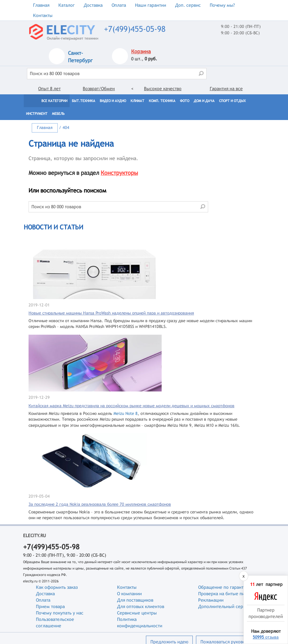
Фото (185, 101)
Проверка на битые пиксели (228, 594)
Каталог (67, 5)
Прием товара (50, 606)
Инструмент (37, 114)
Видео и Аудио (113, 101)
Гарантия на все (226, 89)
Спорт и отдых (232, 101)
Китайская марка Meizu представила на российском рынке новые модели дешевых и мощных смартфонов (131, 406)
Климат (137, 101)
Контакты (43, 15)
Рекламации (211, 600)
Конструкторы (119, 173)
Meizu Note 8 (126, 413)
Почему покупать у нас (60, 613)
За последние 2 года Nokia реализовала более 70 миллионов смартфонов (100, 504)
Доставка (93, 5)
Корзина (141, 52)
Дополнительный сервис (224, 606)
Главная (41, 5)
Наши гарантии (151, 5)
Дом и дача (204, 101)
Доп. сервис (188, 5)
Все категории (54, 101)
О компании (129, 594)
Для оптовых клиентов (141, 606)
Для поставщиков (135, 600)
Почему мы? (222, 5)
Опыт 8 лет (49, 89)
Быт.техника (84, 101)
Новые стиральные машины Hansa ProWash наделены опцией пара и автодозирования (111, 313)
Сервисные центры (137, 613)
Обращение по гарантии (223, 587)
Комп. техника (162, 101)
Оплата (119, 5)
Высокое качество (163, 89)
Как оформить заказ (57, 587)
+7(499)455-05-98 (135, 29)
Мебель (58, 114)
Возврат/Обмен (99, 89)
